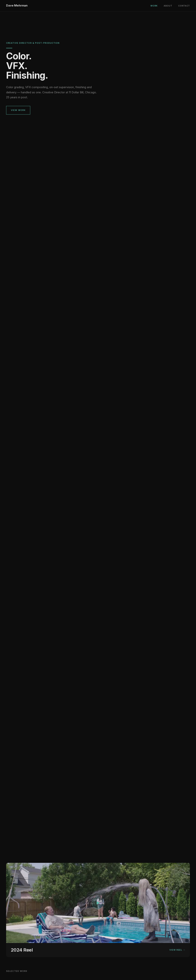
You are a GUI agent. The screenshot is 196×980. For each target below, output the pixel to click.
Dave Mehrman (17, 5)
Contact (184, 6)
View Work (18, 110)
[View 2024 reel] (98, 910)
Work (154, 6)
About (168, 6)
